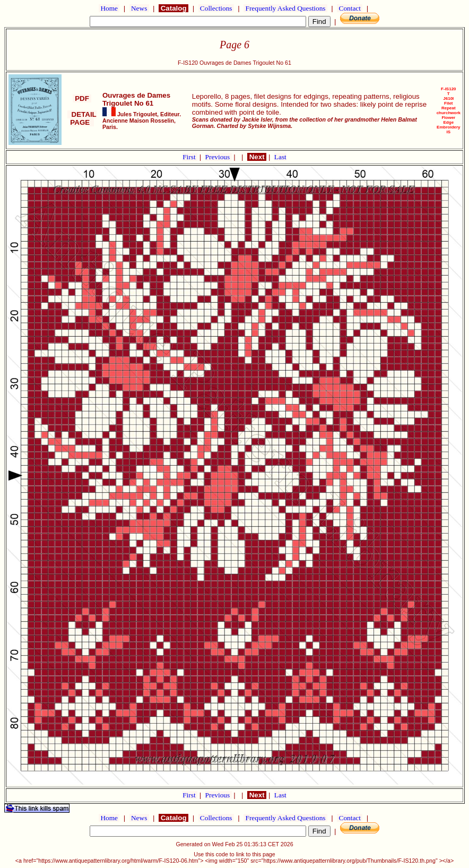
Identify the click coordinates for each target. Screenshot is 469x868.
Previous (219, 157)
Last (280, 157)
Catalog (173, 8)
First (190, 157)
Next (257, 157)
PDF (82, 98)
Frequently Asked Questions (285, 8)
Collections (216, 8)
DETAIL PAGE (82, 118)
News (139, 8)
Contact (350, 8)
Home (109, 8)
